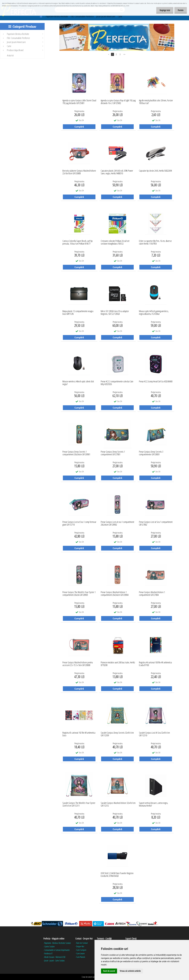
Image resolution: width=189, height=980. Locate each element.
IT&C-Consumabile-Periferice (82, 16)
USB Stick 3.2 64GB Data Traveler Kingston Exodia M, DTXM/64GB (117, 875)
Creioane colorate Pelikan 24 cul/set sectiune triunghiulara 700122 (115, 242)
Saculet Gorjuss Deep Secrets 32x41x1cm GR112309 (117, 734)
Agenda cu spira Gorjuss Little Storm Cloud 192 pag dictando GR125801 (79, 102)
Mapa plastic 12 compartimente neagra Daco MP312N (78, 313)
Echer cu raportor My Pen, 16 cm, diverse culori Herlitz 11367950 (155, 242)
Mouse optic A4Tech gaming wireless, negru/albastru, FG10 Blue (154, 313)
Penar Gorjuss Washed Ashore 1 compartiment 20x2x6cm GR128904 (115, 594)
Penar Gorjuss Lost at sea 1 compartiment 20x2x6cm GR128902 (117, 523)
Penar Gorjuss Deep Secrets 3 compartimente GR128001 (151, 453)
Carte (120, 16)
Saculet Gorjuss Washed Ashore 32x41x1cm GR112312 (118, 804)
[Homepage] (39, 16)
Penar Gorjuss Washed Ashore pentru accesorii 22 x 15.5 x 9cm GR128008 (78, 664)
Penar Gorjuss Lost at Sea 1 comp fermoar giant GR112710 (79, 523)
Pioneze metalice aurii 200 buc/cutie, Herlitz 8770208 (118, 664)
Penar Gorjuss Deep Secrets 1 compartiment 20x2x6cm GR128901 (76, 453)
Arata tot (10, 55)
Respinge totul (165, 10)
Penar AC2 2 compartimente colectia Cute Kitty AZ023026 (117, 383)
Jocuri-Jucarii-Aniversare (106, 16)
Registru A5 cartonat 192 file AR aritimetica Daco (79, 734)
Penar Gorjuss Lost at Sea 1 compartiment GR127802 (156, 523)
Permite (181, 10)
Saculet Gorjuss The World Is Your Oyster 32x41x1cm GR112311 (79, 804)
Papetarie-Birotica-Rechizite (57, 16)
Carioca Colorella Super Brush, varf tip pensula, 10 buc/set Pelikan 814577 (78, 242)
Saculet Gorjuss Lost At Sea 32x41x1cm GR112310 (154, 734)
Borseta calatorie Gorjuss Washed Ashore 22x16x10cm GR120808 (79, 172)
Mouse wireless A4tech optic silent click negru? (78, 383)
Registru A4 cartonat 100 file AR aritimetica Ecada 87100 (155, 664)
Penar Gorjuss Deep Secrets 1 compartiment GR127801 (113, 453)
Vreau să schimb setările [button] (130, 971)
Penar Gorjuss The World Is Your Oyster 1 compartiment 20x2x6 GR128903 (79, 594)
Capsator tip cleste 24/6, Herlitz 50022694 (155, 171)
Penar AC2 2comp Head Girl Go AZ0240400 (156, 382)
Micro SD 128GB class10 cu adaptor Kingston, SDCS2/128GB (115, 313)
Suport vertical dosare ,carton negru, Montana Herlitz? (154, 804)
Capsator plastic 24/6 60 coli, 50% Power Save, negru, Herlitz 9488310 (117, 172)
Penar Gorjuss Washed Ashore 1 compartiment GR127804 (152, 594)
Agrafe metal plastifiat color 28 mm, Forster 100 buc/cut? (156, 102)
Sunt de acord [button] (109, 971)
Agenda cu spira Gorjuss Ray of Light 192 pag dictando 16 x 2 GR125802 (118, 102)
